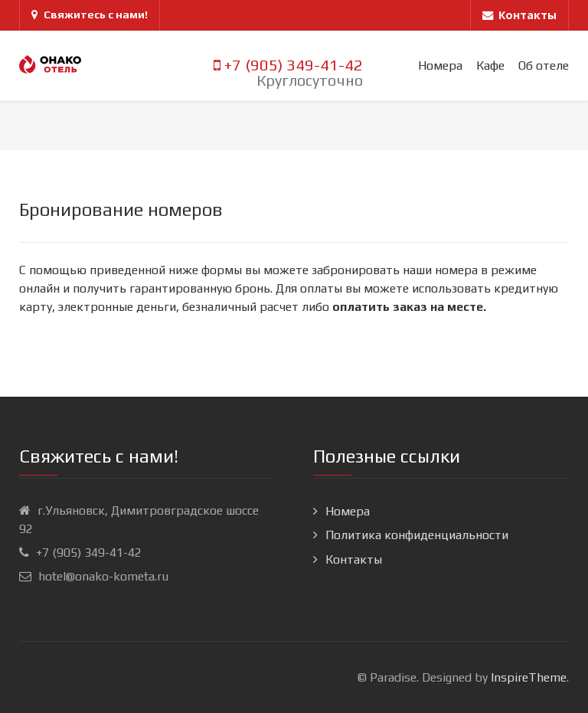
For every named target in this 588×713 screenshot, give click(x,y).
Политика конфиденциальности (417, 535)
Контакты (354, 559)
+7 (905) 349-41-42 (288, 65)
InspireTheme (529, 677)
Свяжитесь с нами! (90, 15)
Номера (348, 511)
